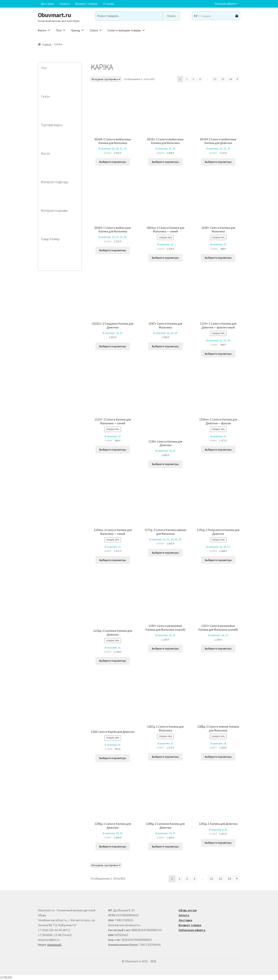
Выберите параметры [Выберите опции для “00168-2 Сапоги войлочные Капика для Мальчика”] (113, 162)
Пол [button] (61, 30)
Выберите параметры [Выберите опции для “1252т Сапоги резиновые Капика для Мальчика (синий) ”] (218, 649)
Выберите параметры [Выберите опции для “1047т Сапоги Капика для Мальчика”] (165, 346)
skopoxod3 (54, 945)
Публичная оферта (192, 930)
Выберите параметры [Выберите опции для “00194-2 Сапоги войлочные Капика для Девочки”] (218, 162)
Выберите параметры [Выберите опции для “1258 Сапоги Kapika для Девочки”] (113, 758)
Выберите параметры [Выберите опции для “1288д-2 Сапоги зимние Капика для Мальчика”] (218, 757)
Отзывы (109, 4)
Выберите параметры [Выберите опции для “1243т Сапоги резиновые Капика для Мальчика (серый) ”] (165, 649)
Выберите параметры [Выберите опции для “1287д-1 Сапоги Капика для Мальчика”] (165, 757)
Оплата (65, 4)
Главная (47, 44)
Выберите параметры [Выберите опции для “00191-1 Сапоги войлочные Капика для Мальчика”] (165, 162)
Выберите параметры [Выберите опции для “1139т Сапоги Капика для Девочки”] (165, 464)
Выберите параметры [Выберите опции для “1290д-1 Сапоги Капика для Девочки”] (113, 846)
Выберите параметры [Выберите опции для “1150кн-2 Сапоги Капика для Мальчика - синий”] (113, 560)
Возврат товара (86, 4)
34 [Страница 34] (231, 79)
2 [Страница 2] (187, 79)
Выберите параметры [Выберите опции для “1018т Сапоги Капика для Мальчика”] (218, 258)
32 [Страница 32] (215, 79)
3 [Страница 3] (193, 79)
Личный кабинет (226, 4)
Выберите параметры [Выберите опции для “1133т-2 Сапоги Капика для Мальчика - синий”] (113, 450)
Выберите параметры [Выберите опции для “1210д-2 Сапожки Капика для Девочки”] (113, 661)
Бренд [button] (78, 30)
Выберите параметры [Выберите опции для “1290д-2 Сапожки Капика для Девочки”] (165, 846)
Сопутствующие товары (126, 30)
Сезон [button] (96, 30)
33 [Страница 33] (223, 79)
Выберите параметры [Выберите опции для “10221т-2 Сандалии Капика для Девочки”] (113, 346)
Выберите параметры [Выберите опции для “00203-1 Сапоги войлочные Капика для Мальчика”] (113, 250)
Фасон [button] (44, 30)
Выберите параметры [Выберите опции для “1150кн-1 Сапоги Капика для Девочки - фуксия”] (218, 450)
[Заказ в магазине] (106, 79)
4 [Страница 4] (200, 79)
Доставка (47, 4)
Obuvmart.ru (54, 15)
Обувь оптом (188, 910)
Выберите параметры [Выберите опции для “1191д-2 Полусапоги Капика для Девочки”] (218, 560)
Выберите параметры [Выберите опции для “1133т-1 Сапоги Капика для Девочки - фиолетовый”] (218, 354)
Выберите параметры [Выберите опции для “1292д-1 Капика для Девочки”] (218, 843)
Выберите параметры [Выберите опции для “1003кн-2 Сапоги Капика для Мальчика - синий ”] (165, 258)
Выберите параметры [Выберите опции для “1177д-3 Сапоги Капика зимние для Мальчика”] (165, 553)
